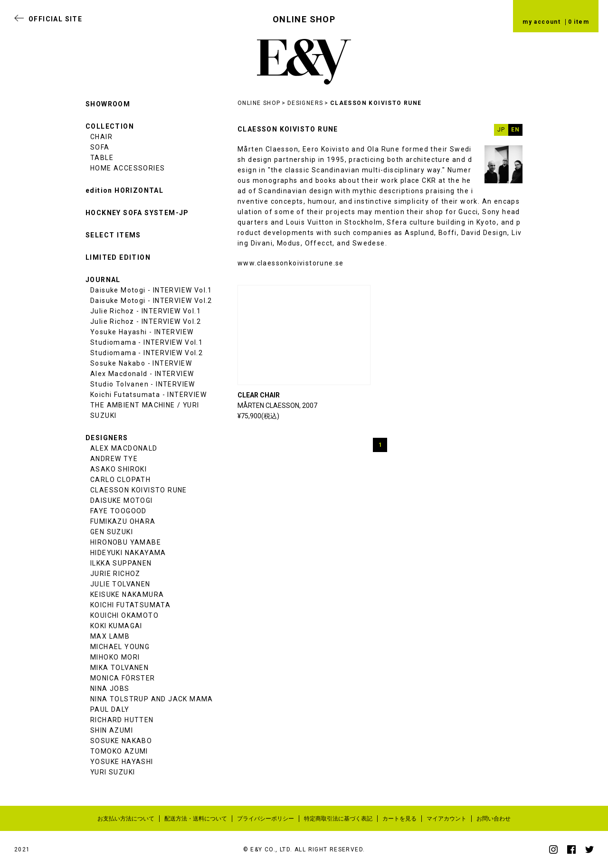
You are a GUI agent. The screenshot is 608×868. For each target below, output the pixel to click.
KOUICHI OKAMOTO (124, 615)
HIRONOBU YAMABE (126, 542)
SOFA (100, 147)
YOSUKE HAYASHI (122, 762)
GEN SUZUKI (112, 532)
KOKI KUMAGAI (116, 626)
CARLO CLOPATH (120, 480)
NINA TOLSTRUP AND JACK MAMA (152, 699)
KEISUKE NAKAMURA (127, 594)
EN (516, 130)
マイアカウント (446, 819)
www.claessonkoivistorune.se (291, 263)
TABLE (102, 158)
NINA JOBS (110, 689)
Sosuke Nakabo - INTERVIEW (141, 363)
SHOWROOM (108, 104)
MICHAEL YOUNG (120, 647)
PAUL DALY (110, 709)
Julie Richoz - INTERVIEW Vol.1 (146, 311)
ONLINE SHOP (259, 103)
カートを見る (399, 819)
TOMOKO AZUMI (119, 751)
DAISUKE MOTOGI (122, 500)
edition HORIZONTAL (124, 190)
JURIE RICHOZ (115, 574)
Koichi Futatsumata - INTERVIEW (148, 395)
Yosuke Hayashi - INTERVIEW (142, 332)
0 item (579, 22)
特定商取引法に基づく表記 (338, 819)
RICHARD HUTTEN (122, 720)
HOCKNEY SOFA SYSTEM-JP (137, 213)
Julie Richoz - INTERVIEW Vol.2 (146, 321)
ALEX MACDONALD (124, 448)
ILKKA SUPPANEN (121, 563)
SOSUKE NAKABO (121, 741)
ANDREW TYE (114, 459)
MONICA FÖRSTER (123, 678)
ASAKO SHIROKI (119, 469)
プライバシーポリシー (266, 819)
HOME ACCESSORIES (128, 168)
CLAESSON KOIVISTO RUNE (376, 103)
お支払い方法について (126, 819)
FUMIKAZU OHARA (123, 521)
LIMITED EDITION (118, 257)
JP (501, 130)
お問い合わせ (494, 819)
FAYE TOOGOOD (119, 511)
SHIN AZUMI (112, 730)
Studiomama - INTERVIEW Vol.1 (147, 342)
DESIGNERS (305, 103)
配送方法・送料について (196, 819)
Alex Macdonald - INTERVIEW (142, 374)
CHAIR (101, 137)
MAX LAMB (110, 636)
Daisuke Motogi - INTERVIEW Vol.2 (151, 301)
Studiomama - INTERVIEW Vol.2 (147, 353)
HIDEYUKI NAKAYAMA (128, 553)
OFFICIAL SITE (55, 19)
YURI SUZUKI (113, 772)
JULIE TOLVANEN (120, 584)
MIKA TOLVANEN (119, 668)
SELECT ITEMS (113, 235)
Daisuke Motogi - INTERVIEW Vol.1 (151, 290)
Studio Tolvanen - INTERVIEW (143, 384)
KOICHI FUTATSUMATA (130, 605)
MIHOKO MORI (115, 657)
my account (541, 22)
